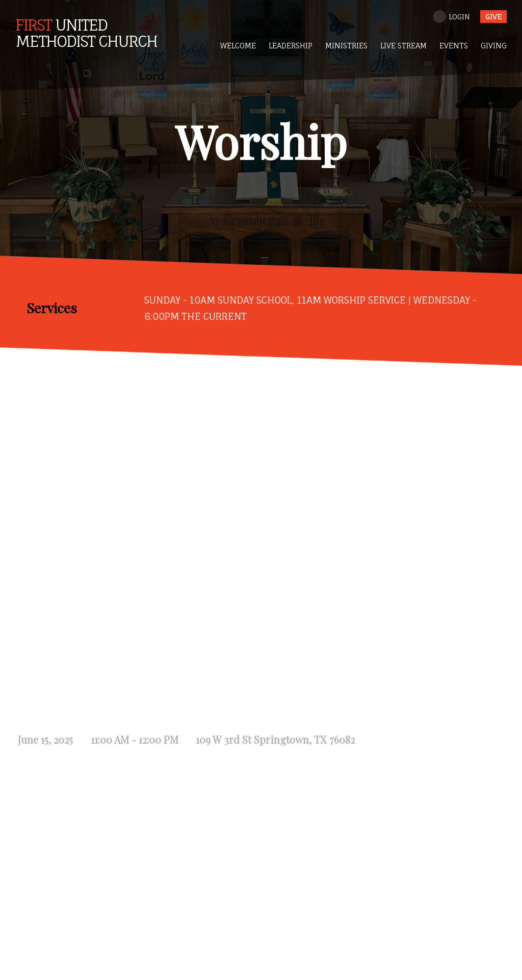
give (493, 17)
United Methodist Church (86, 33)
